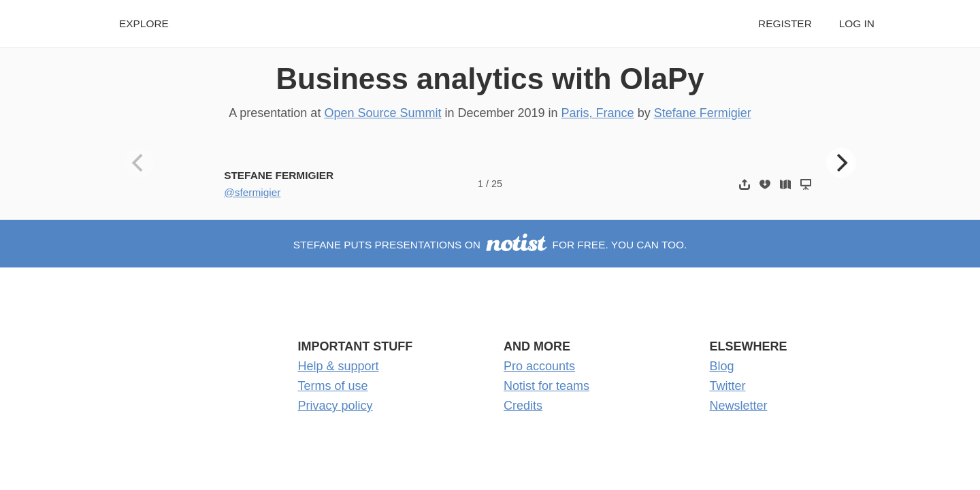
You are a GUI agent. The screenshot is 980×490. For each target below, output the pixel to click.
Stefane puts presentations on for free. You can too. (490, 245)
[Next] (841, 163)
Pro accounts (539, 366)
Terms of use (333, 386)
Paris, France (598, 113)
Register (785, 23)
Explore (144, 23)
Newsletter (739, 406)
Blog (722, 366)
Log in (857, 23)
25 (497, 184)
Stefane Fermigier (703, 113)
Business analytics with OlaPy (490, 79)
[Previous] (140, 163)
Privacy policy (336, 406)
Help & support (339, 366)
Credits (523, 406)
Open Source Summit (382, 113)
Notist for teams (546, 386)
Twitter (728, 386)
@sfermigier (252, 192)
